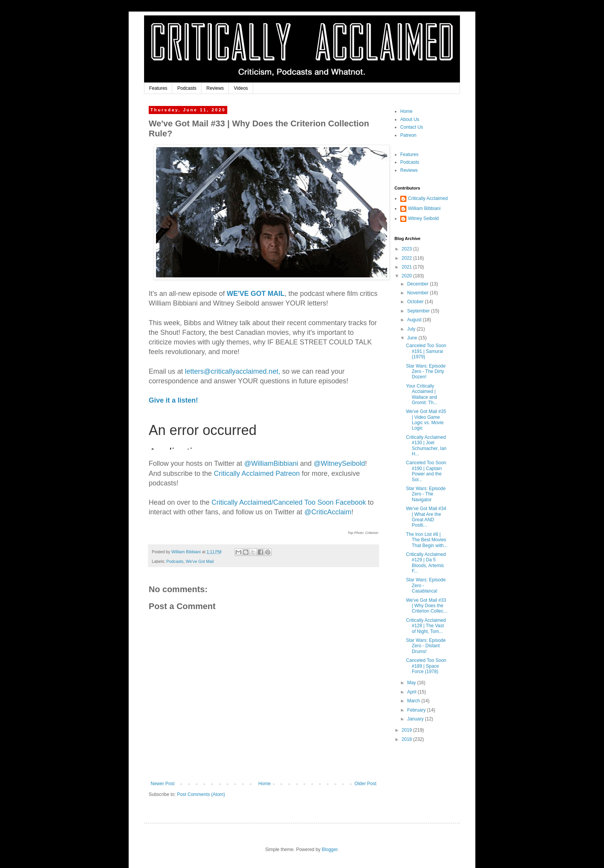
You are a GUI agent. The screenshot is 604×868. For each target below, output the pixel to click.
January (416, 719)
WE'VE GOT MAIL (256, 294)
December (419, 284)
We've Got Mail (200, 561)
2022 (408, 258)
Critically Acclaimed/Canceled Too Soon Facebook (289, 502)
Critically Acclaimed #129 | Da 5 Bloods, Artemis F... (426, 563)
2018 (408, 739)
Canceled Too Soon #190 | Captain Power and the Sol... (426, 471)
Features (158, 88)
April (412, 692)
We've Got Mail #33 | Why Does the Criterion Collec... (427, 606)
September (419, 311)
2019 (408, 730)
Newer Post (163, 784)
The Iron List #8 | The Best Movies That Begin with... (427, 540)
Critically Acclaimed (428, 198)
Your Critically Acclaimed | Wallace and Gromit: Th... (422, 394)
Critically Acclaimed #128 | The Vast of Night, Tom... (426, 626)
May (412, 683)
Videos (241, 88)
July (412, 329)
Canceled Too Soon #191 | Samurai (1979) (426, 351)
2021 (408, 267)
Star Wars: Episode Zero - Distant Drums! (426, 646)
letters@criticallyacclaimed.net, (232, 371)
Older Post (365, 784)
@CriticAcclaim (328, 512)
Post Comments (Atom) (201, 794)
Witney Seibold (423, 218)
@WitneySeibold (339, 463)
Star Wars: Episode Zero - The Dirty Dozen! (426, 372)
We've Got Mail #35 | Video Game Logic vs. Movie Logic (426, 420)
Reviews (215, 88)
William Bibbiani (424, 208)
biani (271, 463)
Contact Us (412, 127)
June (413, 338)
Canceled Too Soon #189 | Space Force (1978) (426, 666)
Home (265, 784)
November (419, 293)
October (416, 302)
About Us (410, 119)
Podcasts (187, 88)
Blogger (330, 850)
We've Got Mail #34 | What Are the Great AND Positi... (426, 517)
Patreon (408, 135)
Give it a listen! (173, 400)
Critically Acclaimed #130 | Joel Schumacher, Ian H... (426, 446)
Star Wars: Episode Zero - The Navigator (426, 494)
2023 (408, 249)
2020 (408, 276)
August (415, 320)
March (414, 701)
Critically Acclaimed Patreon (257, 473)
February (417, 710)
